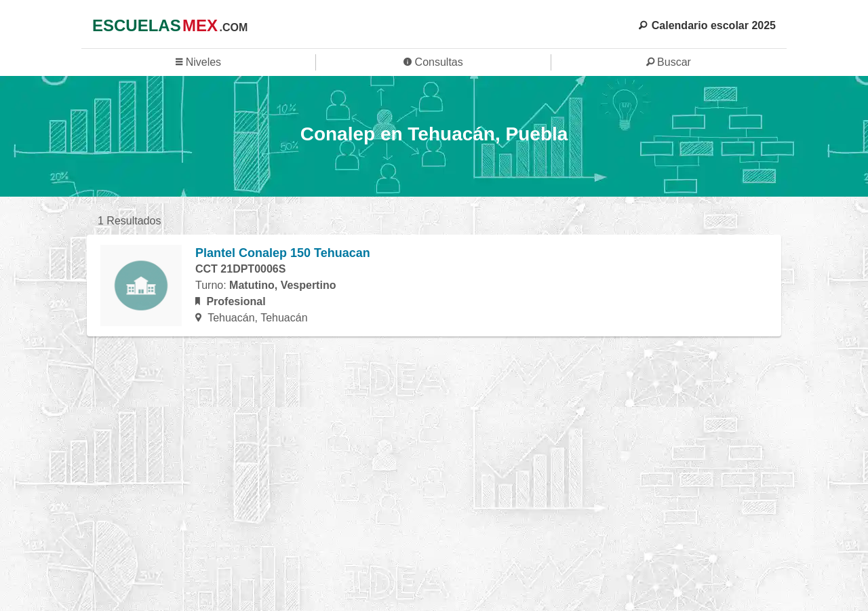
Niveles (198, 62)
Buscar (669, 62)
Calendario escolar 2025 (707, 25)
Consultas (433, 62)
